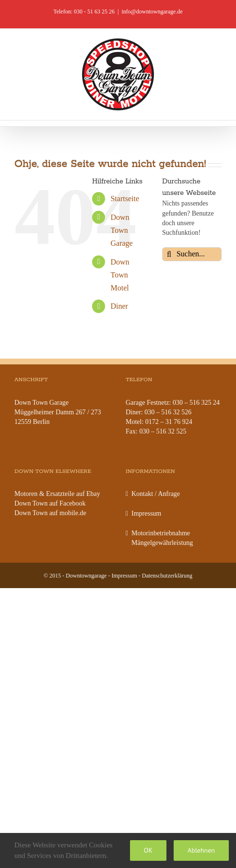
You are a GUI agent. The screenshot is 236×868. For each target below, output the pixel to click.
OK (148, 850)
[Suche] (169, 254)
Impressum (146, 513)
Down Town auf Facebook (50, 503)
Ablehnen (201, 850)
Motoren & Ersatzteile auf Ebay (57, 494)
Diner (119, 306)
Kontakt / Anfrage (156, 494)
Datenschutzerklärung (167, 576)
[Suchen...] (192, 254)
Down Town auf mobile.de (50, 513)
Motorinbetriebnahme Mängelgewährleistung (162, 538)
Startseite (125, 199)
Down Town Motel (120, 275)
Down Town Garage (121, 230)
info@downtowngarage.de (152, 12)
